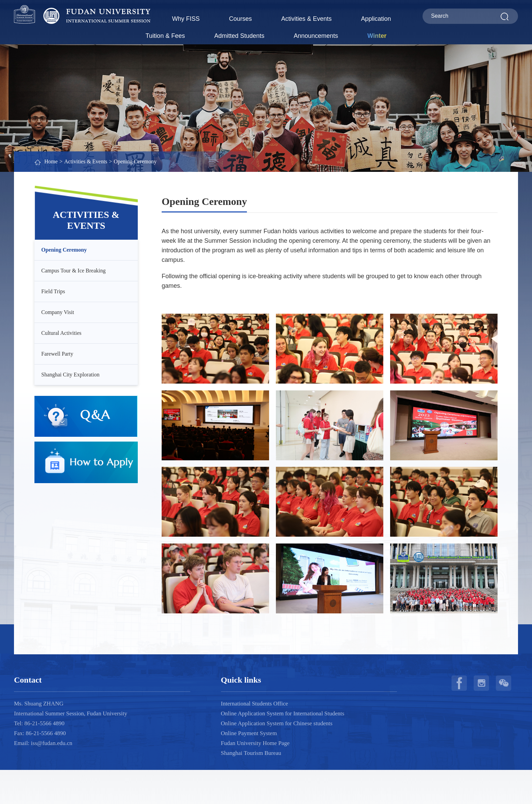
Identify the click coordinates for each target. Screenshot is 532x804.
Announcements (316, 36)
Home (51, 161)
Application (376, 19)
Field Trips (53, 291)
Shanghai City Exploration (70, 375)
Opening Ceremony (135, 161)
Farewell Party (57, 354)
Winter (377, 36)
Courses (240, 19)
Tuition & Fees (165, 36)
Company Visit (58, 312)
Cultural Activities (61, 333)
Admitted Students (239, 36)
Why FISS (186, 19)
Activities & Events (306, 19)
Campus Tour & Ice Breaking (73, 271)
